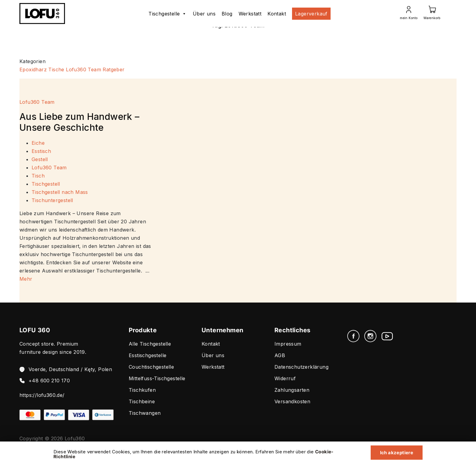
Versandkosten (292, 401)
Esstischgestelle (148, 355)
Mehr (26, 279)
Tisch (38, 176)
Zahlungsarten (292, 390)
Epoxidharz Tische (42, 69)
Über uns (204, 14)
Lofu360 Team (83, 69)
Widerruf (285, 378)
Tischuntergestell (52, 200)
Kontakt (277, 14)
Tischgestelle (168, 14)
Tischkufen (142, 390)
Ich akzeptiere (395, 452)
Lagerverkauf (311, 14)
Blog (227, 14)
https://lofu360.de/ (42, 395)
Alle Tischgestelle (150, 344)
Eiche (38, 143)
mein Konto (409, 18)
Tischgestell (46, 184)
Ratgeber (114, 69)
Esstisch (41, 151)
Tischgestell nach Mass (60, 192)
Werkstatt (250, 14)
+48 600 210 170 (49, 381)
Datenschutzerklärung (301, 367)
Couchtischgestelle (151, 367)
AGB (280, 355)
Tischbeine (142, 401)
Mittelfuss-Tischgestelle (157, 378)
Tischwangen (145, 413)
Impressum (288, 344)
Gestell (40, 159)
